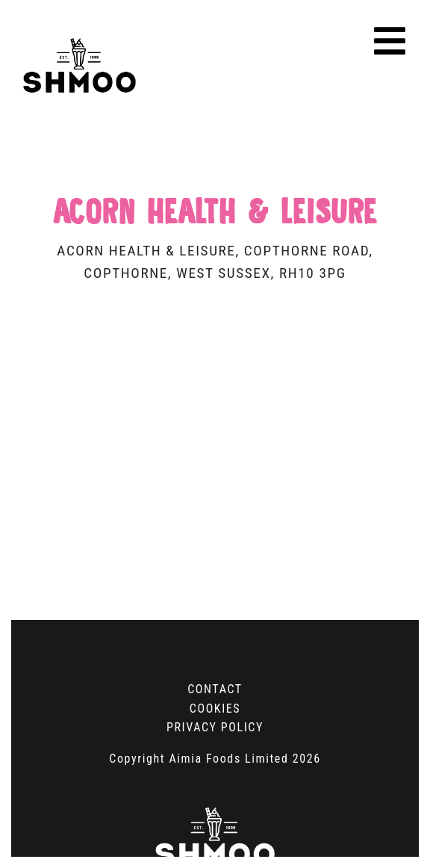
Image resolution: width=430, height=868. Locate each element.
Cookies (215, 709)
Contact (215, 689)
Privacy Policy (215, 727)
